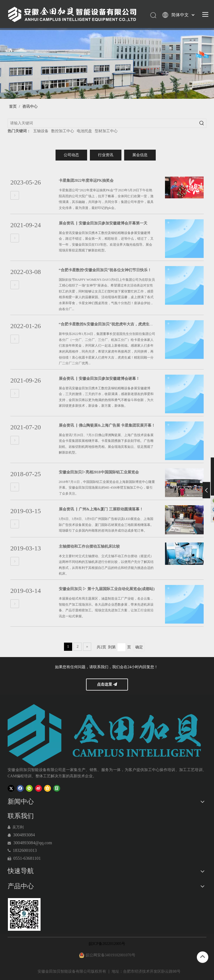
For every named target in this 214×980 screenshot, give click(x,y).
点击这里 (107, 684)
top (203, 957)
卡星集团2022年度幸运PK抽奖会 (86, 181)
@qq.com (44, 843)
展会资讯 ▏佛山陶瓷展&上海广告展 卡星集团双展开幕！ (107, 425)
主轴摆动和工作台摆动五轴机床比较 (89, 546)
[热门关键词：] (202, 123)
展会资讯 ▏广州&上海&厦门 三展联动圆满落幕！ (101, 509)
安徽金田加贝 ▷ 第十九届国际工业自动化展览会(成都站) (107, 589)
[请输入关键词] (103, 123)
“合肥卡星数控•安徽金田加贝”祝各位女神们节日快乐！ (105, 270)
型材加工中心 (106, 131)
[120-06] (24, 915)
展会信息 (140, 155)
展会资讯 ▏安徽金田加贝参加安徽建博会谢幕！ (99, 379)
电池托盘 (84, 131)
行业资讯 (106, 155)
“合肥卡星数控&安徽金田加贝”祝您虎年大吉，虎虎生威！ (108, 324)
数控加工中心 (63, 131)
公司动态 (71, 155)
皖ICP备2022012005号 (107, 944)
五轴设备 (41, 131)
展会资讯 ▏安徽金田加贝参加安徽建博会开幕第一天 (103, 223)
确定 (139, 647)
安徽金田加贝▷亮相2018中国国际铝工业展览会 (99, 472)
